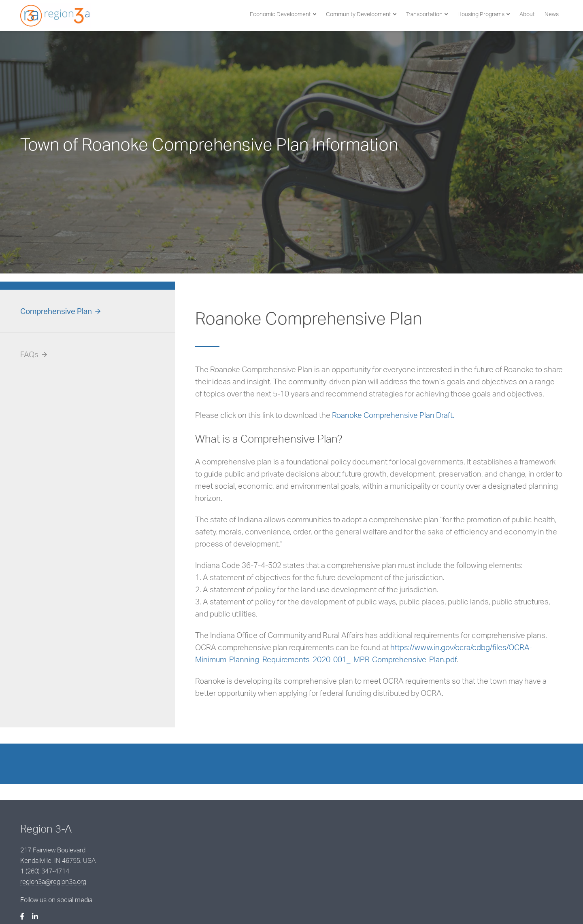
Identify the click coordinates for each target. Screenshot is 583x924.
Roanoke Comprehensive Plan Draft (392, 415)
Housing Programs (481, 14)
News (552, 14)
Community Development (359, 14)
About (527, 14)
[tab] (87, 311)
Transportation (424, 14)
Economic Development (280, 14)
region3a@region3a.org (241, 857)
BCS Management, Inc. (167, 905)
